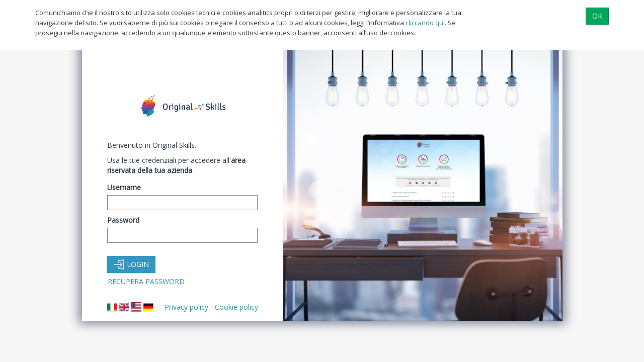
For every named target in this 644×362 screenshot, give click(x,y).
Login (131, 264)
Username (124, 187)
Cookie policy (236, 307)
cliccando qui (425, 23)
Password (123, 220)
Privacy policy (186, 307)
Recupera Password (146, 281)
